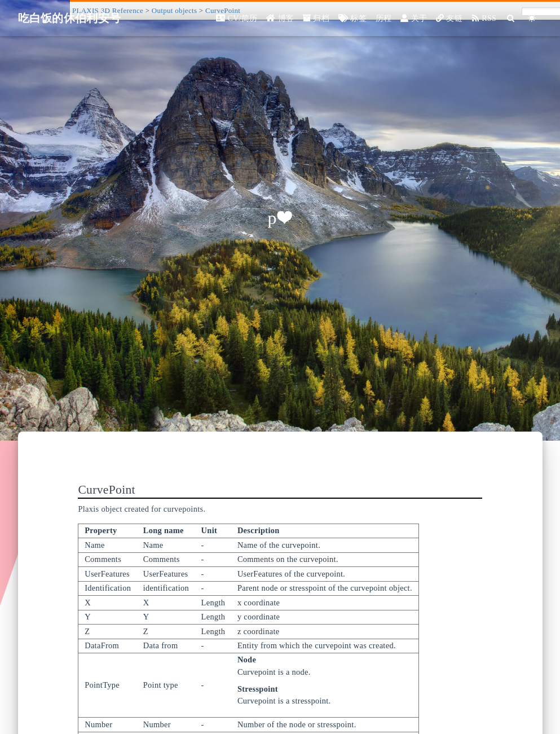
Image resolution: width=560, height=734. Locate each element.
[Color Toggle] (532, 18)
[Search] (511, 18)
